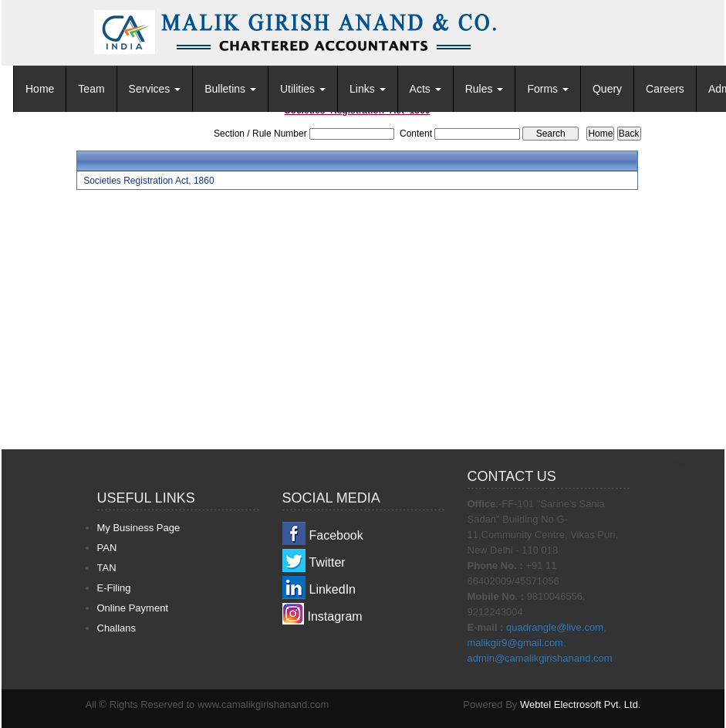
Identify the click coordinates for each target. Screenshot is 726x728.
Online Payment (133, 608)
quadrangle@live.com (555, 627)
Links (368, 89)
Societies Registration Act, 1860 (149, 181)
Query (607, 89)
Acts (425, 89)
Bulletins (230, 89)
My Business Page (139, 528)
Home (40, 89)
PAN (107, 548)
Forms (548, 89)
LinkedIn (333, 589)
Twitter (328, 562)
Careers (665, 89)
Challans (117, 628)
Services (155, 89)
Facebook (336, 535)
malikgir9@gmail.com (515, 643)
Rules (485, 89)
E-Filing (114, 588)
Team (91, 89)
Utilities (303, 89)
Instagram (335, 616)
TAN (107, 568)
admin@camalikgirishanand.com (540, 658)
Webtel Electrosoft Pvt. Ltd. (581, 704)
